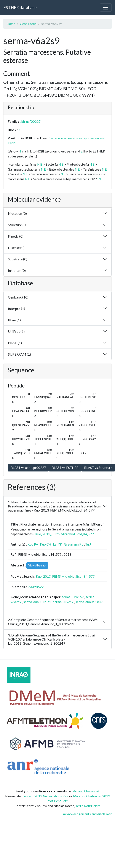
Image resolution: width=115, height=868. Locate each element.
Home (11, 24)
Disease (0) (16, 248)
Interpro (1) (17, 309)
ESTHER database (20, 7)
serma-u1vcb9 (63, 602)
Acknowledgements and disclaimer (87, 814)
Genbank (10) (18, 297)
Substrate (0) (18, 259)
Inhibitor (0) (17, 270)
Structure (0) (17, 225)
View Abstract (37, 565)
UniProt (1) (16, 331)
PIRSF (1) (15, 343)
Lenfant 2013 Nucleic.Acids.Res (45, 796)
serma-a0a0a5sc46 (89, 602)
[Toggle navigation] (106, 8)
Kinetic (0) (16, 236)
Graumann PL (74, 544)
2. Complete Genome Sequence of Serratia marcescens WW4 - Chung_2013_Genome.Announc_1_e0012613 (54, 622)
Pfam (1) (14, 320)
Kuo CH (46, 544)
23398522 (36, 587)
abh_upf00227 (30, 121)
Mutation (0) (17, 213)
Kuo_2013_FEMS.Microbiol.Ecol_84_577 (65, 534)
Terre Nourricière (88, 806)
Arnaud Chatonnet (86, 791)
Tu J (88, 544)
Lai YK (57, 544)
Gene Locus (28, 24)
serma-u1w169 (73, 597)
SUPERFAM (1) (19, 354)
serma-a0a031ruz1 (37, 602)
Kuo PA (33, 544)
